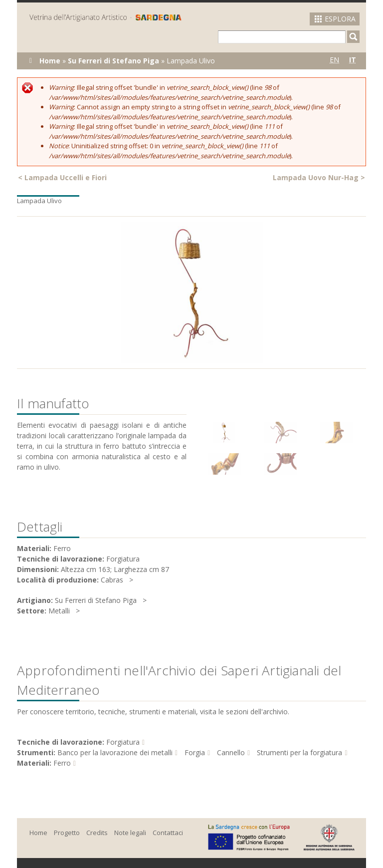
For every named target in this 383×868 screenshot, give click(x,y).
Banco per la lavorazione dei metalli (115, 752)
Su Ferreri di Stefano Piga (113, 61)
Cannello (231, 752)
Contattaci (168, 833)
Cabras (112, 580)
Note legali (130, 833)
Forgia (195, 752)
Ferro (62, 763)
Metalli (59, 611)
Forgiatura (123, 742)
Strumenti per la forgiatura (299, 752)
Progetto (67, 833)
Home (50, 61)
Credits (97, 833)
